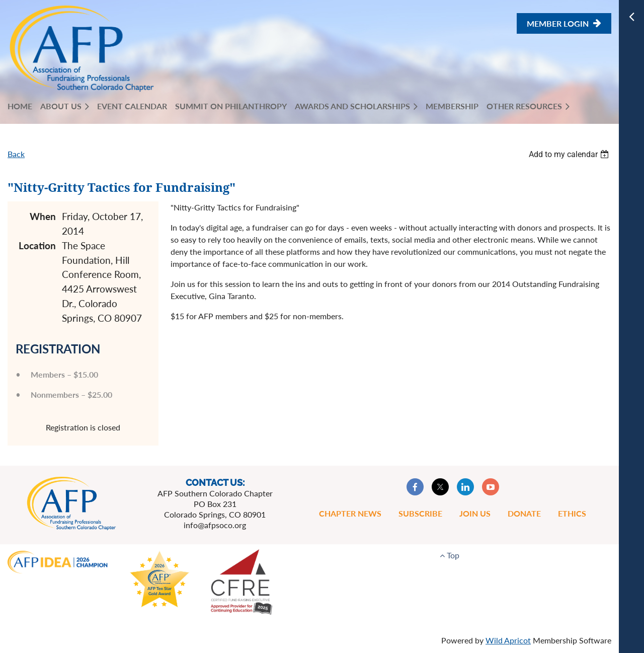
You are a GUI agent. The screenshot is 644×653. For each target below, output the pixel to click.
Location (37, 245)
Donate (524, 513)
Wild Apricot (508, 640)
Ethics (572, 513)
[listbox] (570, 154)
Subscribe (420, 513)
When (43, 216)
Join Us (475, 513)
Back (16, 154)
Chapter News (350, 513)
